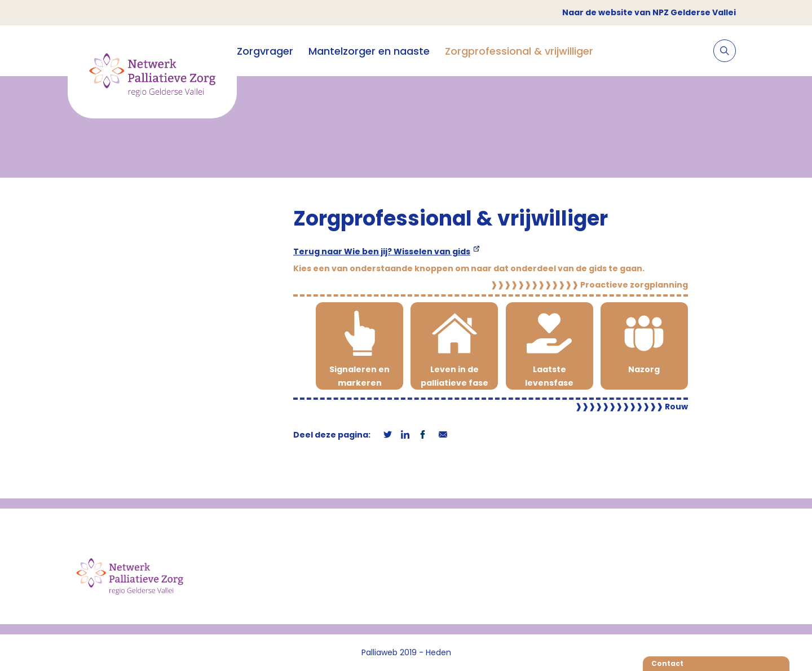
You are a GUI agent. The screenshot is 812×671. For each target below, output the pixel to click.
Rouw (632, 407)
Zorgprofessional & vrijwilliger (519, 51)
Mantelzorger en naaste (369, 51)
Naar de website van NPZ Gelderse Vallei (649, 12)
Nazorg (644, 369)
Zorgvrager (265, 51)
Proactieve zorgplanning (589, 285)
